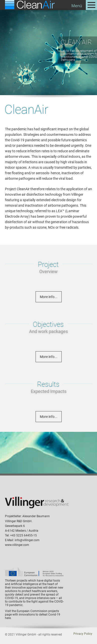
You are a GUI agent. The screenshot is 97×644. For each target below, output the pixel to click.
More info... (49, 297)
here (8, 618)
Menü (77, 6)
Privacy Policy (83, 634)
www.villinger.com (17, 545)
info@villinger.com (27, 540)
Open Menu (91, 5)
